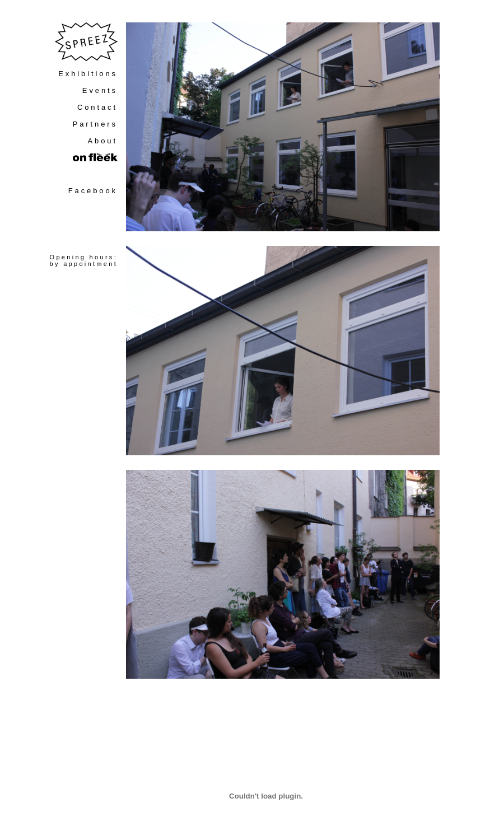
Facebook (93, 191)
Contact (97, 107)
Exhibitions (88, 74)
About (103, 141)
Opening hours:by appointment (84, 260)
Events (100, 90)
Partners (95, 124)
